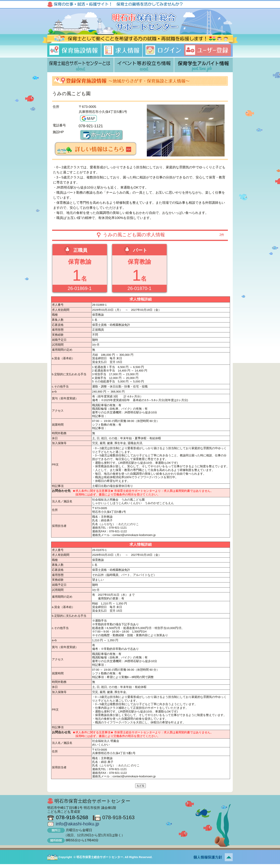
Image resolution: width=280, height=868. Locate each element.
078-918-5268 (72, 817)
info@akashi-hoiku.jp (77, 824)
